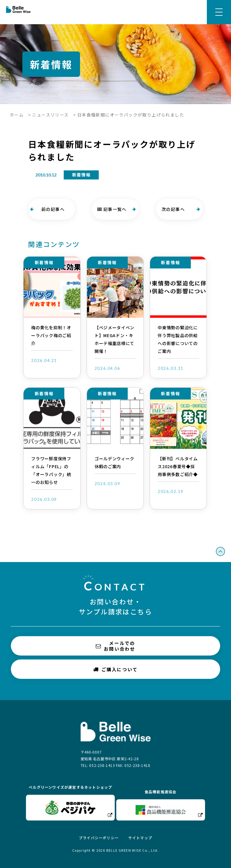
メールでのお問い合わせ (115, 646)
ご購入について (116, 669)
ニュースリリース (50, 115)
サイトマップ (140, 838)
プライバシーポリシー (99, 838)
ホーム (17, 115)
